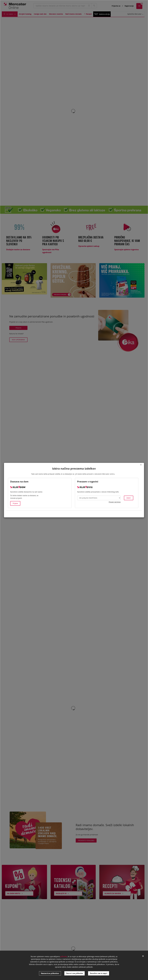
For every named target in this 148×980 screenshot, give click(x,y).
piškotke (64, 957)
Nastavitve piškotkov (50, 973)
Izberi (129, 498)
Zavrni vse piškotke (75, 973)
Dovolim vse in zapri (99, 973)
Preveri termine (115, 502)
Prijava (15, 503)
